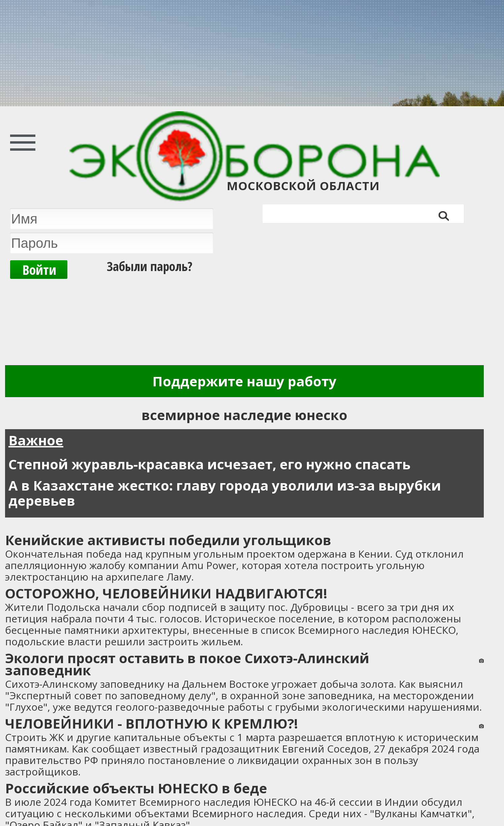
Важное (36, 440)
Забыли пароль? (150, 266)
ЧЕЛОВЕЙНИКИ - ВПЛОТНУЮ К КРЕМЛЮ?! (151, 723)
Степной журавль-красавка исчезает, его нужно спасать (209, 464)
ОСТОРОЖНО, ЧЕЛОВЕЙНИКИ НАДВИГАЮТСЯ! (166, 593)
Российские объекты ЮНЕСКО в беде (136, 788)
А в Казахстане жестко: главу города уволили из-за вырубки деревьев (225, 493)
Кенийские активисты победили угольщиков (168, 540)
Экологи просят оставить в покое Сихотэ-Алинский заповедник (187, 664)
